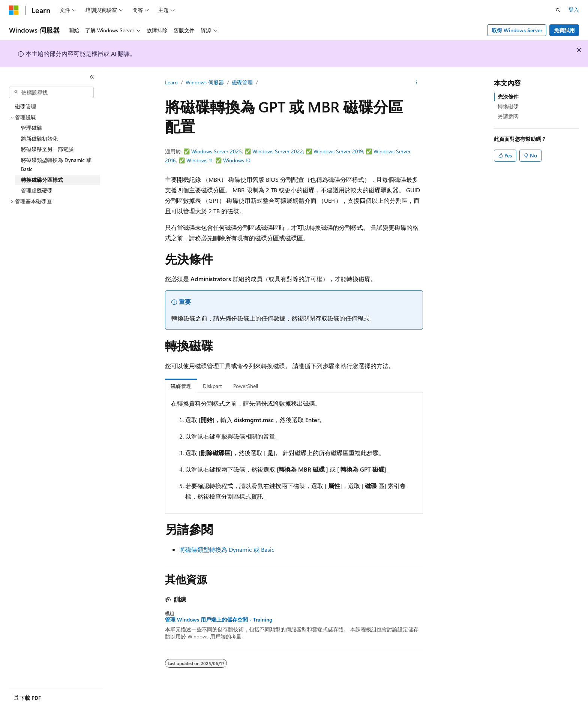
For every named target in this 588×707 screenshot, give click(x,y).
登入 (574, 10)
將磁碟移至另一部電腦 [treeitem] (47, 149)
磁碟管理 (242, 82)
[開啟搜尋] (558, 10)
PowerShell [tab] (246, 386)
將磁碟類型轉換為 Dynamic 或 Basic (227, 549)
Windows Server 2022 (278, 151)
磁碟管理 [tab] (181, 386)
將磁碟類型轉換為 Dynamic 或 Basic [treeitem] (56, 165)
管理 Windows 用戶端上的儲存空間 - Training (219, 620)
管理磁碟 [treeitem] (31, 128)
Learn (171, 82)
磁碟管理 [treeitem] (25, 106)
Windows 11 (199, 160)
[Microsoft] (14, 10)
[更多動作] (416, 83)
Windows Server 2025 (217, 151)
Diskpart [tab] (212, 386)
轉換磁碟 (508, 106)
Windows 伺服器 (205, 82)
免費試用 (564, 30)
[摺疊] (92, 77)
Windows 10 (237, 160)
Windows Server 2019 (338, 151)
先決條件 (508, 97)
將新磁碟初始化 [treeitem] (39, 139)
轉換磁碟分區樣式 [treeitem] (42, 180)
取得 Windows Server (517, 30)
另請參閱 (508, 116)
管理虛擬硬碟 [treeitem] (37, 190)
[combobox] (51, 93)
